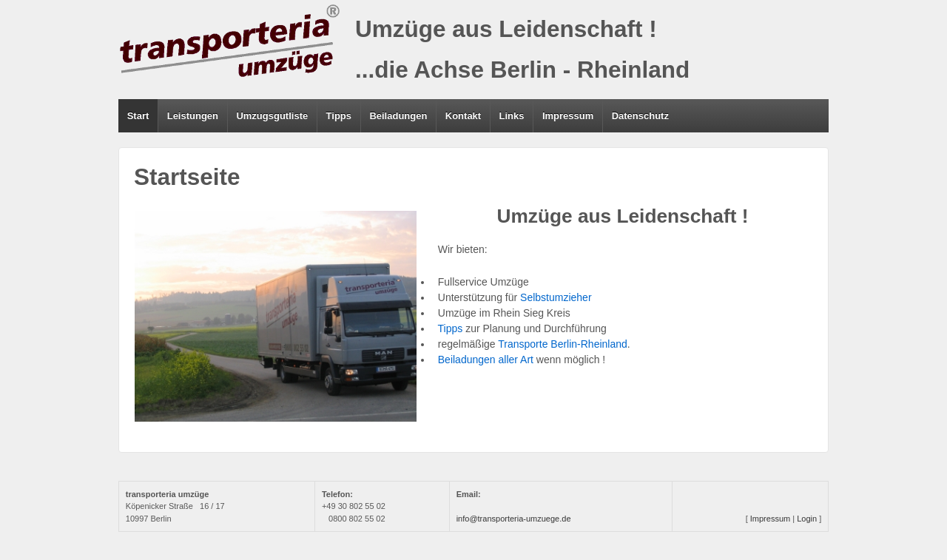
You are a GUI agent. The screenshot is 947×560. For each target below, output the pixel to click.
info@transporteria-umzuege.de (514, 519)
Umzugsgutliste (272, 116)
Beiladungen (398, 116)
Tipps (339, 116)
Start (138, 116)
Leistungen (193, 116)
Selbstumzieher (556, 297)
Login (807, 519)
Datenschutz (640, 116)
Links (512, 116)
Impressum (568, 116)
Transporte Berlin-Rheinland (563, 344)
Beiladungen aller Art (483, 360)
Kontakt (463, 116)
